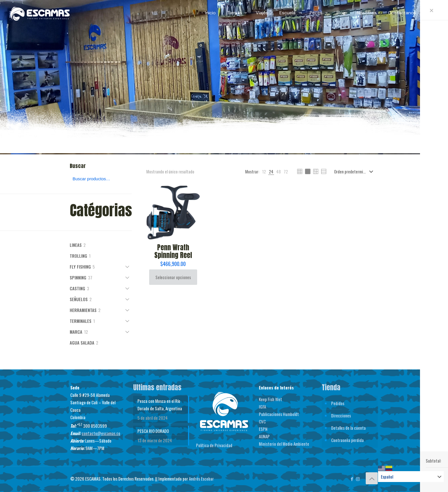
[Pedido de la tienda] (355, 171)
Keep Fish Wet (270, 399)
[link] (264, 171)
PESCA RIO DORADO (153, 431)
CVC (262, 421)
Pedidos (338, 403)
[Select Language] (411, 477)
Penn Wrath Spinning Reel (173, 251)
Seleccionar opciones (173, 277)
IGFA (262, 407)
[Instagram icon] (358, 479)
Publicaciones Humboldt (279, 414)
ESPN (263, 429)
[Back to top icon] (372, 478)
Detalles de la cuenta (348, 428)
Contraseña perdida (347, 440)
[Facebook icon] (352, 479)
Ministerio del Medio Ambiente (284, 444)
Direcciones (341, 415)
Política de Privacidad (214, 445)
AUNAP (264, 436)
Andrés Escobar (201, 479)
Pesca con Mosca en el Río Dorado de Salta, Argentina (160, 405)
